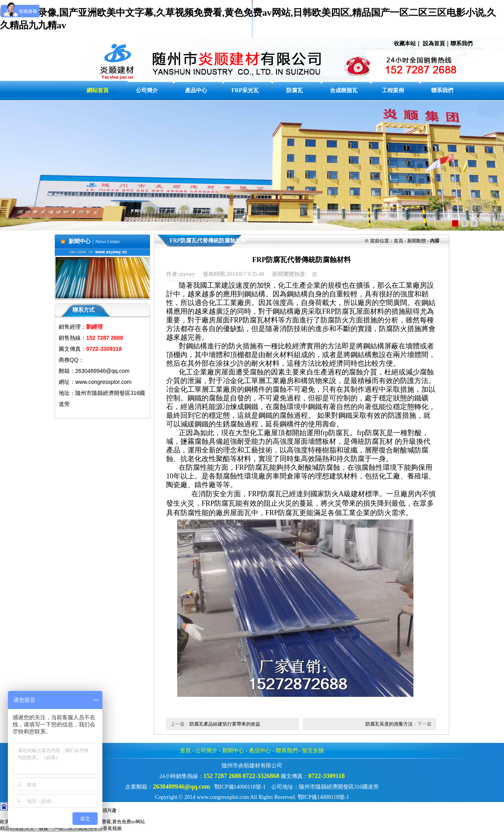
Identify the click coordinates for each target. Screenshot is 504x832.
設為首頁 (434, 43)
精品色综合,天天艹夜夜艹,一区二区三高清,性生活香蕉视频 (61, 828)
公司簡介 (206, 751)
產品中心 (260, 751)
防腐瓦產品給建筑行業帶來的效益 (225, 724)
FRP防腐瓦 (252, 467)
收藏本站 (405, 43)
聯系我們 (461, 43)
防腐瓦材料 (260, 320)
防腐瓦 (271, 494)
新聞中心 (233, 751)
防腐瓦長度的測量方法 (389, 724)
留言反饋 (313, 751)
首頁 (185, 751)
